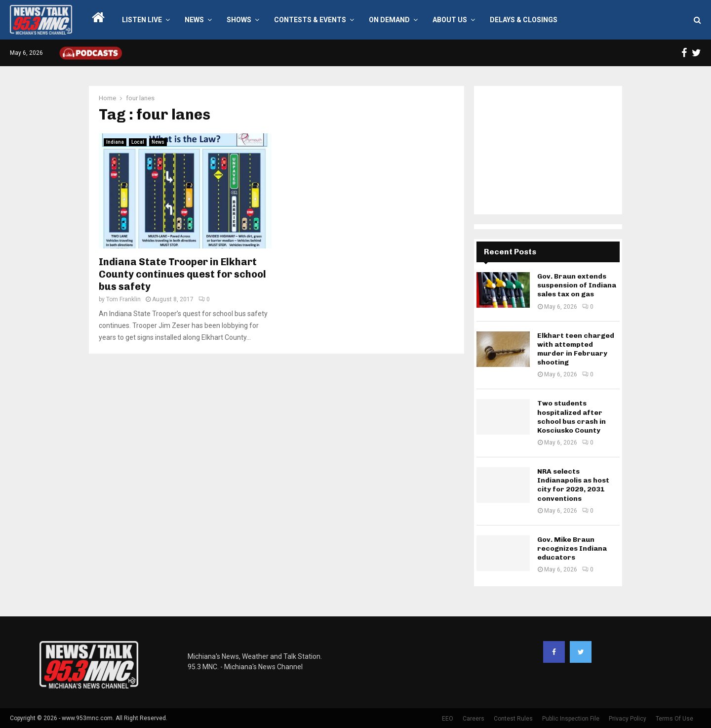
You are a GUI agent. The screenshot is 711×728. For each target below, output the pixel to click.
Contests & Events (310, 20)
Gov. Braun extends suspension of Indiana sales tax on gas (577, 285)
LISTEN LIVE (142, 20)
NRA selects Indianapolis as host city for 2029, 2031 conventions (573, 485)
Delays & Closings (524, 20)
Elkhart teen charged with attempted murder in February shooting (576, 349)
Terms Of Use (674, 719)
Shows (239, 20)
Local (138, 142)
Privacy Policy (628, 719)
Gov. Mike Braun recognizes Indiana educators (572, 548)
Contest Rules (513, 719)
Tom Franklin (123, 299)
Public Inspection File (571, 719)
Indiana (115, 142)
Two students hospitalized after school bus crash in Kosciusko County (572, 417)
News (194, 20)
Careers (474, 719)
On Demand (389, 20)
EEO (448, 719)
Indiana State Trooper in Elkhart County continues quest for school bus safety (182, 274)
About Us (450, 20)
